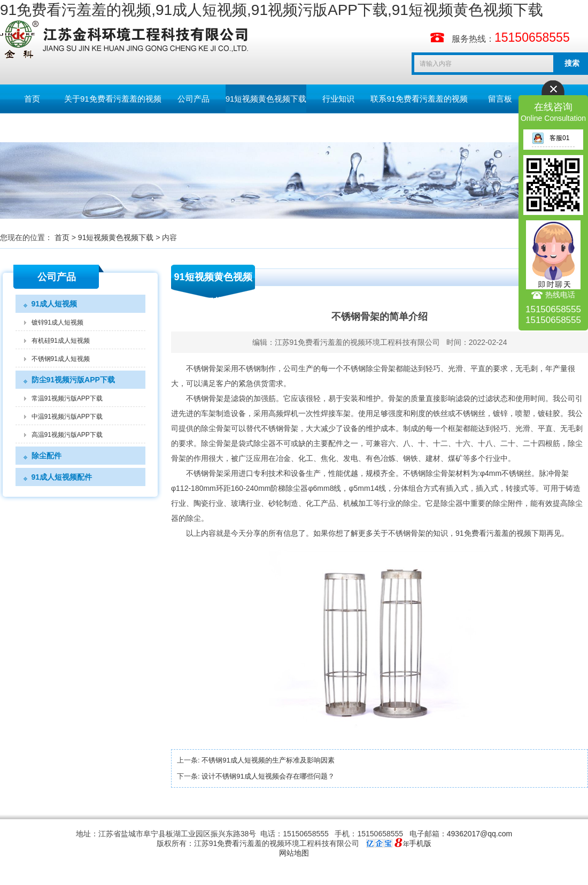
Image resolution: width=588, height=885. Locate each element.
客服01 (551, 138)
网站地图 (294, 853)
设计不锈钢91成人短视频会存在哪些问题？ (268, 776)
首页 (32, 99)
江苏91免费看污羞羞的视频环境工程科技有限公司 (358, 342)
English (32, 128)
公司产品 (194, 99)
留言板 (500, 99)
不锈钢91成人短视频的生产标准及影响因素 (268, 760)
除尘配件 (47, 456)
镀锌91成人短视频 (57, 322)
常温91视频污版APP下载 (67, 398)
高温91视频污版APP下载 (67, 435)
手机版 (420, 843)
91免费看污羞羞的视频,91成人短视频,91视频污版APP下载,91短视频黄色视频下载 (272, 10)
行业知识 (338, 99)
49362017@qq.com (479, 834)
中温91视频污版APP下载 (67, 417)
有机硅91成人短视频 (61, 341)
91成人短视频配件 (62, 477)
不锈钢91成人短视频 (61, 359)
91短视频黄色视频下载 (266, 99)
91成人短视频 (55, 304)
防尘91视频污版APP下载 (73, 380)
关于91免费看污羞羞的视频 (113, 99)
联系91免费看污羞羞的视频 (419, 99)
